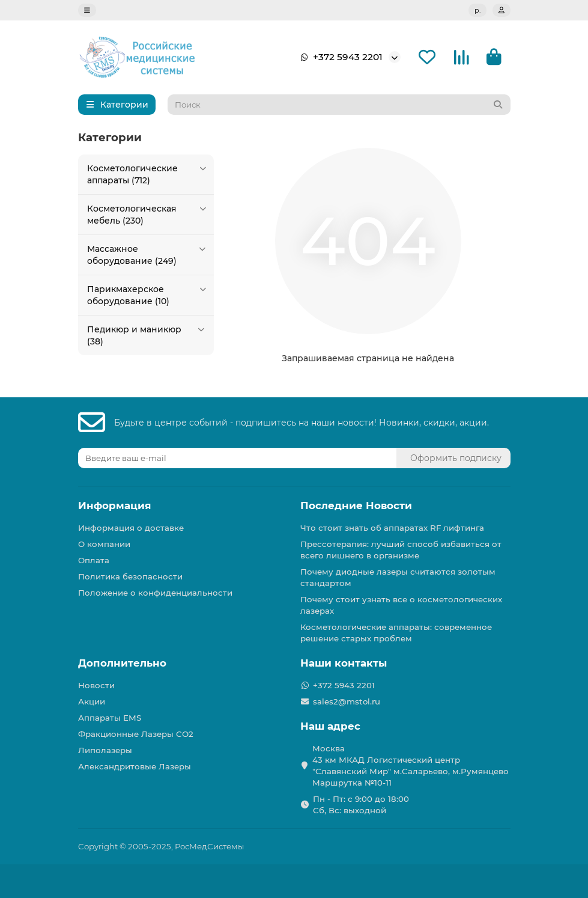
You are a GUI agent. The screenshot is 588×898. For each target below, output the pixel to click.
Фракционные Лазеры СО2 (136, 734)
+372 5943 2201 (339, 57)
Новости (96, 685)
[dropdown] (87, 10)
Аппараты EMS (110, 718)
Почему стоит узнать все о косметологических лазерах (401, 605)
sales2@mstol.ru (347, 701)
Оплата (94, 560)
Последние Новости (356, 506)
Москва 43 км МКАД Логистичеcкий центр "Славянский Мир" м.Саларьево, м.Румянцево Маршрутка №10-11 (411, 765)
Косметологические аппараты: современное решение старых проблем (396, 633)
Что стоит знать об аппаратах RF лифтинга (392, 528)
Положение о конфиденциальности (155, 593)
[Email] (237, 458)
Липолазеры (105, 750)
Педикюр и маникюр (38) (148, 335)
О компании (104, 544)
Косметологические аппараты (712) (148, 174)
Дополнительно (122, 663)
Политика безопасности (130, 576)
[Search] (339, 105)
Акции (92, 701)
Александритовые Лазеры (135, 766)
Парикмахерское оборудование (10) (148, 295)
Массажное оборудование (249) (148, 255)
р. (477, 10)
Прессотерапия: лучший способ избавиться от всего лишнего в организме (401, 550)
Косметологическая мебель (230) (148, 214)
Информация (115, 506)
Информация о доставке (131, 528)
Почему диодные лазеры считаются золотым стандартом (398, 577)
